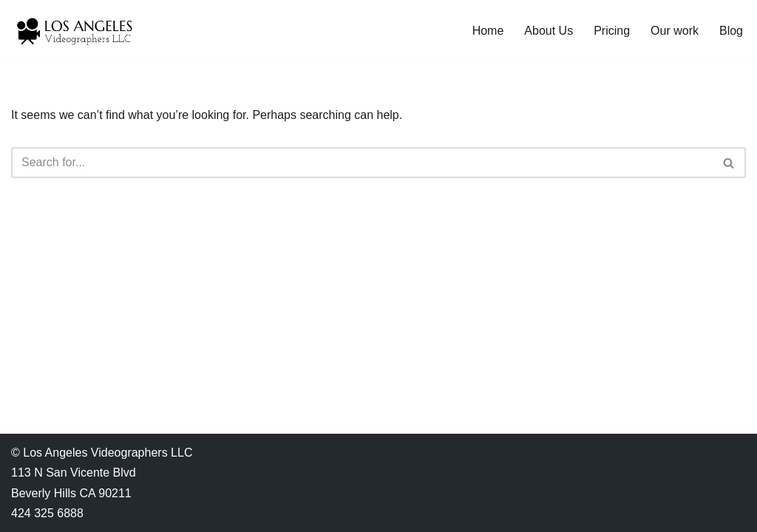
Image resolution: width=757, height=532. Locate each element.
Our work (675, 31)
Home (488, 31)
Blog (731, 31)
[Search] (362, 163)
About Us (549, 31)
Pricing (612, 31)
